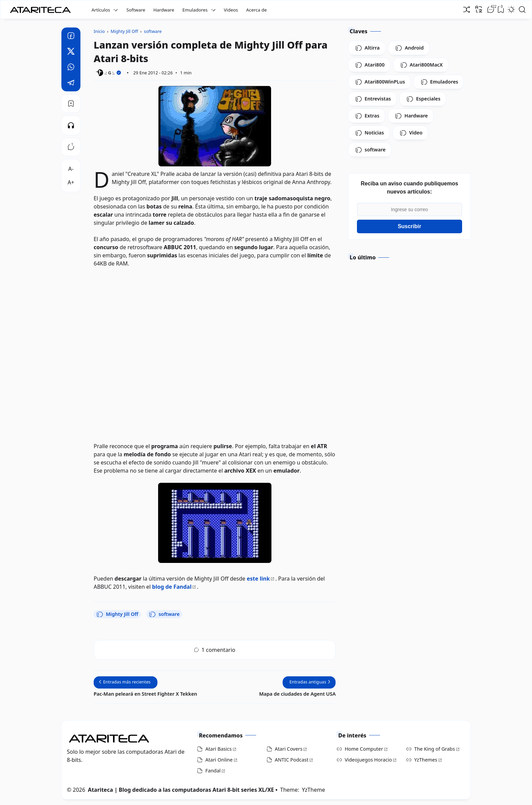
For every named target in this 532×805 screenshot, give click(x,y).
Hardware (164, 10)
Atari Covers (289, 749)
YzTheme (313, 790)
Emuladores (195, 10)
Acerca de (256, 10)
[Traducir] (479, 9)
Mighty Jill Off (117, 614)
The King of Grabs (435, 749)
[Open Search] (522, 10)
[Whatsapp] (71, 68)
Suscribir (409, 226)
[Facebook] (71, 37)
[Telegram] (71, 84)
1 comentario (215, 650)
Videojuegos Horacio (368, 760)
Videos (231, 10)
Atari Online (219, 760)
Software (136, 10)
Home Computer (364, 749)
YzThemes (426, 760)
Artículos (101, 10)
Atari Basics (218, 749)
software (164, 614)
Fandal (213, 771)
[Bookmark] (71, 104)
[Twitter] (71, 52)
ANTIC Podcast (292, 760)
